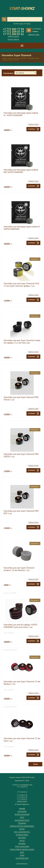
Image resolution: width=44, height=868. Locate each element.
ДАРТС (22, 852)
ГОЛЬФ (22, 855)
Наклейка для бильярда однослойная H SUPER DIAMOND (22, 228)
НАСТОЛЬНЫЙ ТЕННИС (22, 820)
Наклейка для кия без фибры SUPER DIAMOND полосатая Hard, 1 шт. (20, 626)
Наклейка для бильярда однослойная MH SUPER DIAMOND (21, 171)
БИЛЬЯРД (24, 58)
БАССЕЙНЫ (22, 844)
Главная (4, 58)
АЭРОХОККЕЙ (22, 812)
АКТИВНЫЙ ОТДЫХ (22, 835)
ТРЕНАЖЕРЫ (22, 823)
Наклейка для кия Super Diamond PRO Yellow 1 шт (21, 398)
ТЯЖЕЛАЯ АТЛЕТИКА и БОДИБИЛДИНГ (22, 826)
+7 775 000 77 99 (13, 29)
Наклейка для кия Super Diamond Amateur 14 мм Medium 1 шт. (19, 569)
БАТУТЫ (22, 841)
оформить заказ (34, 34)
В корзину (32, 129)
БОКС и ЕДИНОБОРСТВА (22, 832)
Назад (35, 764)
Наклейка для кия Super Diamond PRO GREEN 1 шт (21, 455)
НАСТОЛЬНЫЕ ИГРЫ (22, 858)
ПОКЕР (22, 817)
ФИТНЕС (22, 829)
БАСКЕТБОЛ (22, 838)
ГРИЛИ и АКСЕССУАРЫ (22, 847)
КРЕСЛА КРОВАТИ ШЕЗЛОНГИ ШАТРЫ (22, 849)
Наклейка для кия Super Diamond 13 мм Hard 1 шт (22, 740)
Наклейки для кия (34, 58)
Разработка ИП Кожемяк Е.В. (22, 864)
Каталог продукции (14, 58)
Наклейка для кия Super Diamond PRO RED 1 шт (21, 512)
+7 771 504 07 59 (13, 32)
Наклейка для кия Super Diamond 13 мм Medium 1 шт (22, 683)
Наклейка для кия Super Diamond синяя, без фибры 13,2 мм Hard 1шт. (22, 342)
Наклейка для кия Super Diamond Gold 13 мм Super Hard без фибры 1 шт (21, 285)
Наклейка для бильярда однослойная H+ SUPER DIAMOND (21, 114)
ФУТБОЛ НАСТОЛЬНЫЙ (22, 814)
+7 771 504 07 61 (13, 34)
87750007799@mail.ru (22, 804)
